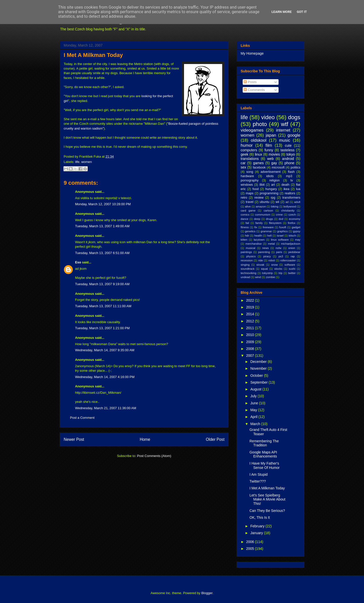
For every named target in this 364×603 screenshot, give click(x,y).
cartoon (268, 211)
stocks (278, 269)
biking (275, 206)
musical (251, 248)
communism (263, 215)
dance (244, 219)
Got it (302, 12)
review (259, 198)
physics (251, 256)
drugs (269, 219)
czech (292, 215)
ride (260, 260)
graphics (282, 231)
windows (247, 185)
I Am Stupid (259, 474)
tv (292, 180)
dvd (281, 219)
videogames (252, 130)
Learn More (282, 12)
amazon (261, 206)
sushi (292, 269)
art (273, 185)
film (269, 145)
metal (271, 244)
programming (269, 193)
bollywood (290, 206)
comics (245, 215)
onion (292, 248)
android (288, 159)
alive (248, 206)
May (254, 410)
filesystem (275, 223)
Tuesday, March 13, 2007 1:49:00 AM (102, 226)
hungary (271, 189)
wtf (285, 124)
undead (245, 277)
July (254, 396)
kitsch (292, 236)
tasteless (288, 150)
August (256, 389)
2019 (251, 307)
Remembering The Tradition (264, 443)
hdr (247, 236)
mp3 (289, 176)
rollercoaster (288, 260)
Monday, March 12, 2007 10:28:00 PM (103, 204)
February (258, 526)
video (268, 117)
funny (269, 150)
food (256, 189)
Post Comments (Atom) (154, 456)
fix (256, 227)
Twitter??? (258, 481)
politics (296, 168)
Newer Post (74, 439)
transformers (291, 198)
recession (247, 260)
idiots (270, 176)
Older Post (215, 439)
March (256, 424)
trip (281, 273)
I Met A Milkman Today (93, 55)
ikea (287, 189)
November (259, 368)
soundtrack (248, 269)
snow (275, 265)
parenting (264, 252)
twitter (292, 273)
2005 (251, 549)
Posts (250, 82)
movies (274, 154)
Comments (254, 90)
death (286, 185)
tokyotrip (267, 273)
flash (291, 172)
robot (272, 260)
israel (280, 236)
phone (290, 163)
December (259, 362)
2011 (251, 328)
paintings (246, 252)
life (77, 162)
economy (295, 219)
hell (269, 236)
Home (145, 439)
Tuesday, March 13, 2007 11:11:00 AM (103, 306)
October (257, 376)
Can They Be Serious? (267, 511)
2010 (251, 335)
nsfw (278, 248)
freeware (268, 227)
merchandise (254, 244)
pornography (250, 180)
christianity (288, 211)
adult (297, 202)
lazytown (259, 240)
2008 (251, 349)
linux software (280, 240)
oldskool (259, 140)
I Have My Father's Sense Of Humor (265, 465)
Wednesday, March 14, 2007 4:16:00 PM (105, 377)
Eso (78, 262)
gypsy (297, 231)
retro (244, 198)
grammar (266, 231)
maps (250, 193)
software (290, 265)
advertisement (271, 172)
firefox (291, 223)
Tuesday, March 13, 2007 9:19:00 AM (102, 284)
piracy (267, 256)
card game (248, 211)
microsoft (278, 168)
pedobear (294, 252)
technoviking (248, 273)
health (258, 236)
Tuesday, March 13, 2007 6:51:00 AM (102, 253)
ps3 (281, 256)
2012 (251, 321)
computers (249, 150)
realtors (290, 193)
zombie (270, 277)
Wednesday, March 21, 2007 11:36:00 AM (106, 408)
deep (257, 219)
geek (244, 154)
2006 (251, 542)
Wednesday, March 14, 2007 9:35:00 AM (105, 350)
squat (264, 269)
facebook (259, 168)
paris (279, 252)
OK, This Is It (260, 517)
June (255, 403)
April (254, 417)
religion (275, 180)
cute (288, 145)
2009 (251, 342)
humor (247, 145)
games (258, 163)
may (298, 240)
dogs (294, 117)
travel (250, 202)
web (270, 159)
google (294, 135)
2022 (251, 300)
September (259, 382)
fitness (245, 227)
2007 (251, 356)
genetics (250, 231)
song (250, 172)
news (265, 248)
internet (283, 130)
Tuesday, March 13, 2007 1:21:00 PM (102, 328)
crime (279, 215)
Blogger (207, 593)
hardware (247, 176)
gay (274, 163)
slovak (260, 265)
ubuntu (265, 202)
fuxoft (283, 227)
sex (243, 167)
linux (258, 154)
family (259, 223)
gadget (296, 227)
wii (277, 202)
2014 (251, 314)
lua (298, 189)
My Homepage (252, 53)
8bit (262, 185)
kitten (244, 240)
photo (260, 124)
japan (271, 135)
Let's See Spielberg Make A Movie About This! (267, 500)
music (285, 140)
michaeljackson (291, 244)
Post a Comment (82, 418)
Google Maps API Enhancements (263, 454)
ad (287, 202)
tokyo (291, 154)
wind (258, 277)
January (257, 533)
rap (293, 256)
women (86, 162)
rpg (273, 198)
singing (245, 265)
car (243, 163)
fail (247, 223)
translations (250, 159)
